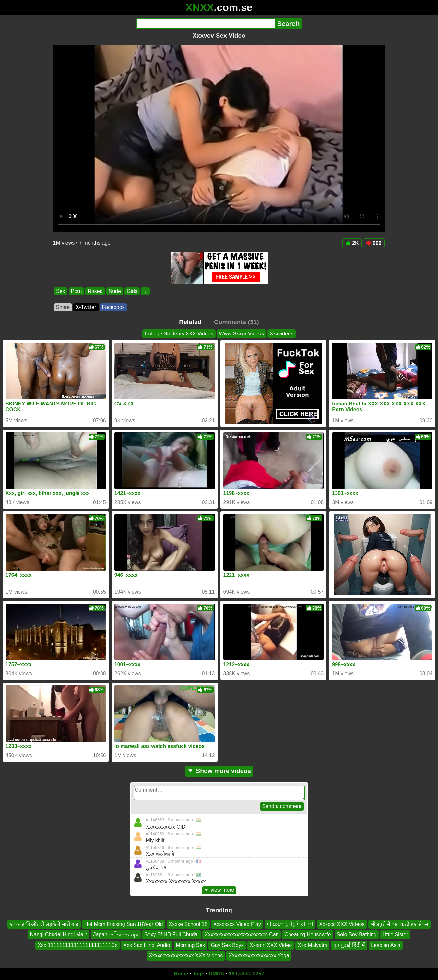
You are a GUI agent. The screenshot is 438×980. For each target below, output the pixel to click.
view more (219, 890)
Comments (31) (237, 322)
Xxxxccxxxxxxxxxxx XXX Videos (186, 956)
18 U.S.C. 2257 (247, 974)
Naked (95, 291)
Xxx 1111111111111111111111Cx (77, 945)
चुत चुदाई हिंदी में (349, 945)
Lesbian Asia (386, 945)
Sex (61, 291)
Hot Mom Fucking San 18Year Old (124, 924)
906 (374, 243)
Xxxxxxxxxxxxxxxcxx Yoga (259, 956)
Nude (114, 291)
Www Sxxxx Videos (242, 334)
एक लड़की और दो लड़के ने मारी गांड (44, 924)
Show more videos (219, 771)
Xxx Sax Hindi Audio (147, 945)
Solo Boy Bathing (357, 934)
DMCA (217, 974)
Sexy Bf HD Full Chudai (172, 934)
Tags (198, 974)
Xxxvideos (282, 334)
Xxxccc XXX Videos (342, 924)
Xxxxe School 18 (188, 924)
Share (63, 307)
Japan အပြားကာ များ (116, 934)
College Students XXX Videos (179, 334)
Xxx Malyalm (312, 945)
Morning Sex (191, 945)
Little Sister (395, 934)
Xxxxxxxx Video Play (237, 924)
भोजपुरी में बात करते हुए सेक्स (399, 924)
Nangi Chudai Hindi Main (59, 934)
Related (190, 322)
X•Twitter (86, 307)
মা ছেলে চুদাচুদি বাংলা (290, 924)
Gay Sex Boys (227, 945)
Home (181, 974)
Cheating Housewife (308, 934)
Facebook (113, 307)
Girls (132, 291)
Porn (76, 291)
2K (352, 243)
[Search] (206, 24)
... (145, 291)
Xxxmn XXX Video (271, 945)
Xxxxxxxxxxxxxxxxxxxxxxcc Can (242, 934)
